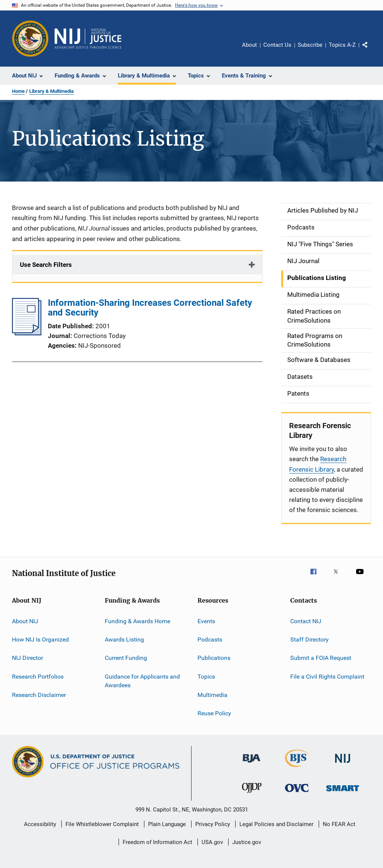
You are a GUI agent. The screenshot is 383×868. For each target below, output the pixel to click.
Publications (214, 658)
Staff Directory (310, 639)
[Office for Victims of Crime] (297, 793)
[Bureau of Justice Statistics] (297, 768)
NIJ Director (27, 658)
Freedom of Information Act (157, 842)
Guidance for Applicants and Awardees (142, 681)
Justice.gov (247, 842)
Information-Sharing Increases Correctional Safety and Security (150, 308)
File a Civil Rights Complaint (327, 676)
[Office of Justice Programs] (30, 39)
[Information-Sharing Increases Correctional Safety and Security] (27, 333)
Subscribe (310, 45)
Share (371, 50)
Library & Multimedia (51, 91)
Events (206, 621)
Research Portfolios (38, 676)
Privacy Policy (213, 824)
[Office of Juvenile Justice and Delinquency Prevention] (252, 794)
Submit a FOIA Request (321, 658)
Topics (206, 676)
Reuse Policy (214, 713)
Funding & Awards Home (137, 621)
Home (18, 91)
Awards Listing (124, 639)
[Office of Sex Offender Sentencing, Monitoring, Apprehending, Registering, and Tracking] (343, 793)
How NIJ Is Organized (40, 639)
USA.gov (212, 842)
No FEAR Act (339, 824)
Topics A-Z (342, 45)
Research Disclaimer (39, 695)
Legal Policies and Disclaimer (276, 824)
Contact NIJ (306, 621)
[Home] (88, 39)
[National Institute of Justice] (343, 764)
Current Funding (126, 658)
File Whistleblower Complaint (102, 824)
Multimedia (212, 695)
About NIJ (25, 621)
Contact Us (277, 45)
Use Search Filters (46, 265)
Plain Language (167, 824)
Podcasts (210, 639)
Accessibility (40, 824)
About (249, 45)
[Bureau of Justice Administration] (252, 764)
